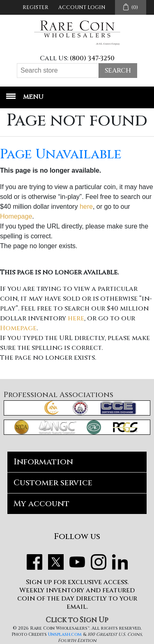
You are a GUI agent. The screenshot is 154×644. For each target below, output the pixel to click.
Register (36, 7)
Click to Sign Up (77, 620)
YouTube (77, 562)
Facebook (34, 562)
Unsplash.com (65, 634)
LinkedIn (120, 562)
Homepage (16, 216)
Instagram (99, 562)
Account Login (82, 7)
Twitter (56, 562)
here (86, 207)
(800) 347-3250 (92, 58)
